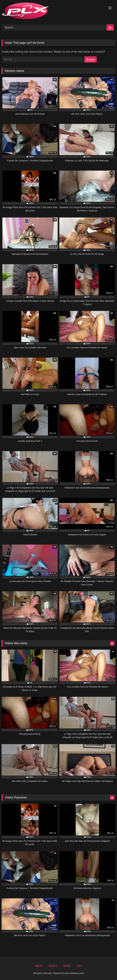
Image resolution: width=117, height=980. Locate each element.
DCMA (67, 966)
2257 (79, 966)
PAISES (53, 966)
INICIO (39, 966)
